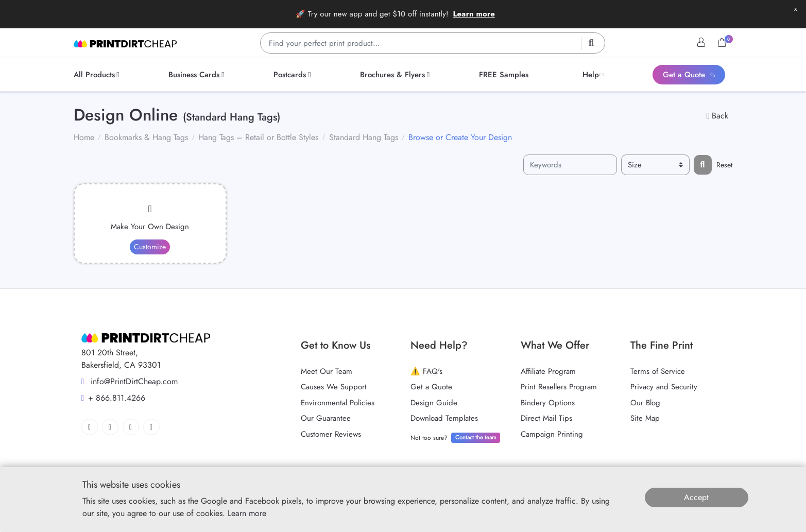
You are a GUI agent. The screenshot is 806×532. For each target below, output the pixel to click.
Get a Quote (431, 387)
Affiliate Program (548, 371)
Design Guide (434, 403)
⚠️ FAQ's (426, 371)
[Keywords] (570, 165)
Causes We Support (334, 387)
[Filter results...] (703, 165)
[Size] (655, 165)
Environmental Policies (338, 403)
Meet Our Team (327, 371)
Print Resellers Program (559, 387)
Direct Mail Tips (546, 418)
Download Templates (444, 418)
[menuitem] (98, 75)
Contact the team (476, 437)
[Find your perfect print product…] (433, 43)
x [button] (795, 8)
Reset (724, 165)
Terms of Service (658, 371)
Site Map (645, 418)
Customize (150, 247)
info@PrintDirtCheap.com (130, 381)
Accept (696, 497)
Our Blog (645, 403)
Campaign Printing (552, 434)
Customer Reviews (331, 434)
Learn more (474, 14)
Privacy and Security (664, 387)
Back (717, 116)
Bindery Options (548, 403)
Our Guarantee (326, 418)
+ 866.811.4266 (114, 398)
